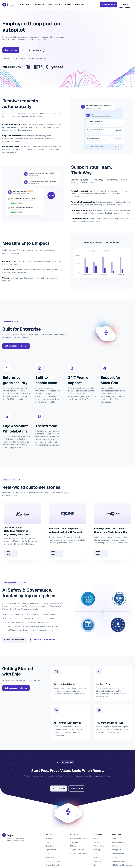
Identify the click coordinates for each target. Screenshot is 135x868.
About (96, 838)
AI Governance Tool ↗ (78, 853)
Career (96, 865)
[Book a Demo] (126, 5)
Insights (49, 853)
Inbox (48, 842)
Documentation (118, 853)
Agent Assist (51, 850)
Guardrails (50, 857)
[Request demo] (16, 346)
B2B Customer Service (79, 838)
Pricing (68, 5)
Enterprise (80, 5)
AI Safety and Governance (122, 865)
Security (97, 850)
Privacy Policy (99, 846)
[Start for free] (108, 5)
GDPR (96, 853)
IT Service (74, 842)
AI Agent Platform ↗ (77, 850)
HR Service (74, 846)
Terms (96, 842)
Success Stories (119, 842)
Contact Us (98, 861)
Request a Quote (119, 861)
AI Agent (49, 838)
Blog (114, 838)
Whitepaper (117, 846)
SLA (95, 857)
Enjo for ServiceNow (54, 865)
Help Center (50, 846)
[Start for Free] (59, 789)
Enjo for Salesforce (53, 861)
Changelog (116, 850)
